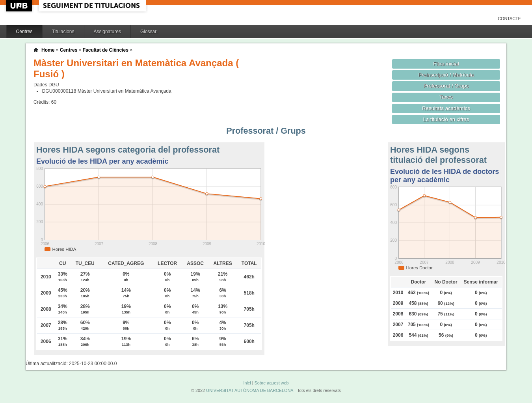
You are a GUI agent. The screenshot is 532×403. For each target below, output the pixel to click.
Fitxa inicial (446, 64)
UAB (20, 6)
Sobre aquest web (271, 383)
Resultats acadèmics (446, 108)
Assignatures (107, 32)
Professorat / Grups (446, 86)
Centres (24, 32)
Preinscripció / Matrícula (446, 75)
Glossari (149, 32)
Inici (247, 383)
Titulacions (63, 32)
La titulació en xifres (446, 119)
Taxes (446, 97)
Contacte (509, 19)
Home (48, 50)
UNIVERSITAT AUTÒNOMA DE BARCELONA (250, 390)
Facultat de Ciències (106, 50)
